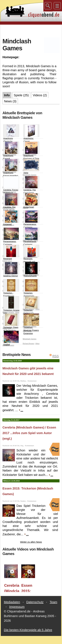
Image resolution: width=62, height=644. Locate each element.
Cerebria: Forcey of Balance (11, 185)
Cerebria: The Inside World (11, 202)
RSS (56, 356)
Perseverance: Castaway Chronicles (31, 221)
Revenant (11, 252)
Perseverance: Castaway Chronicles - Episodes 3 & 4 (11, 240)
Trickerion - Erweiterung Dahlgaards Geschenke (11, 291)
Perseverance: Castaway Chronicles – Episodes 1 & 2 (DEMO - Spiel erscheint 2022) (31, 243)
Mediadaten (12, 602)
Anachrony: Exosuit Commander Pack (11, 152)
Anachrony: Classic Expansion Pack (31, 135)
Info (7, 95)
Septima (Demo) (11, 269)
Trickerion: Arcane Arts (11, 305)
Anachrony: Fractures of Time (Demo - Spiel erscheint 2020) (31, 154)
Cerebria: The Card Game (31, 185)
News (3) (10, 101)
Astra (31, 166)
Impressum (17, 607)
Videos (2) (40, 95)
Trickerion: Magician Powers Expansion (31, 324)
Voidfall (11, 338)
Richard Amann (28, 344)
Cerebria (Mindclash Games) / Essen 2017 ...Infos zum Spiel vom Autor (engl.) (29, 433)
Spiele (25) (21, 95)
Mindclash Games (29, 339)
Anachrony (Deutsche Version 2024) (11, 135)
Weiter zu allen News (31, 542)
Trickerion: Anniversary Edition (31, 290)
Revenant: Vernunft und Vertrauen (31, 255)
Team (53, 602)
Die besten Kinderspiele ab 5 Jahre (28, 630)
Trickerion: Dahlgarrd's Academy (31, 307)
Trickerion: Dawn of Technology (11, 323)
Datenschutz (35, 602)
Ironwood (11, 218)
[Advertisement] (31, 31)
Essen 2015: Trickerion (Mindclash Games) (29, 588)
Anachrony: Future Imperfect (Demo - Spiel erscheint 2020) (11, 171)
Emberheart (31, 201)
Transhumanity (31, 269)
